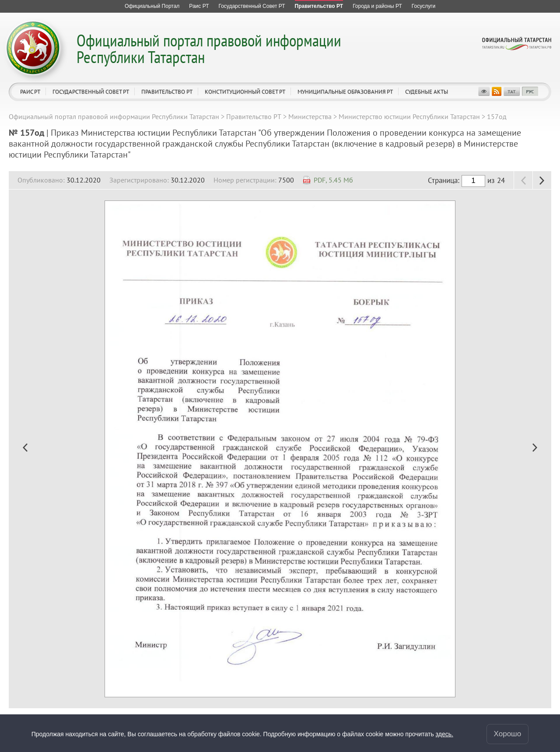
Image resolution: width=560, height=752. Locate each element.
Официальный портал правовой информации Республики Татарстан (209, 48)
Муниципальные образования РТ (345, 92)
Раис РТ (30, 92)
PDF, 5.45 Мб (333, 180)
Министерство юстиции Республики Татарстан (409, 116)
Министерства (310, 116)
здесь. (444, 734)
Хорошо (508, 733)
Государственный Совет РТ (91, 92)
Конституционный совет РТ (245, 92)
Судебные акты (427, 92)
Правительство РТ (167, 92)
